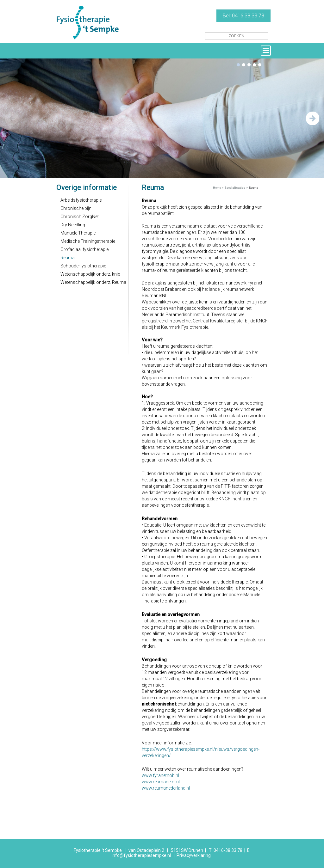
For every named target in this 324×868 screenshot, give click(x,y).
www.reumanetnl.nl (161, 782)
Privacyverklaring (194, 855)
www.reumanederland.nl (166, 788)
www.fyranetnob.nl (160, 775)
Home (217, 188)
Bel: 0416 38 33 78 (243, 16)
